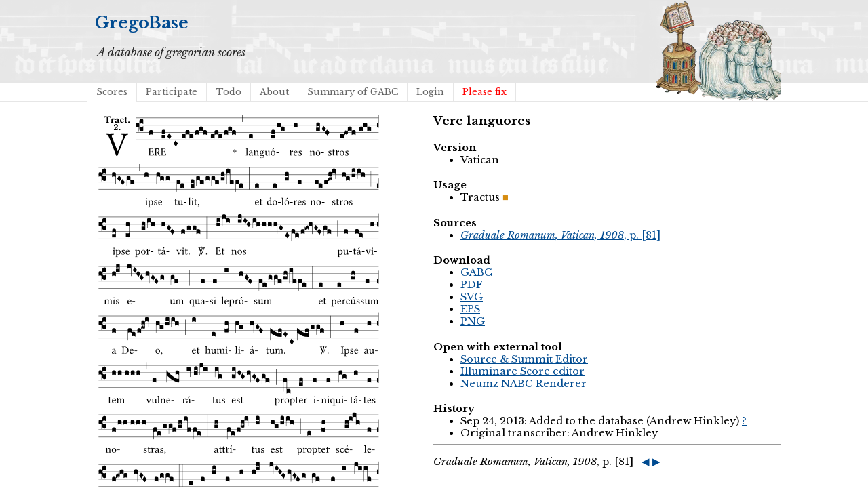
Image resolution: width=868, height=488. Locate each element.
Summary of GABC (353, 92)
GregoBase (142, 23)
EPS (470, 309)
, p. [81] (560, 235)
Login (430, 92)
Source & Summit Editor (524, 359)
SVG (472, 297)
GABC (476, 272)
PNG (473, 321)
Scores (112, 92)
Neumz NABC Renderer (524, 384)
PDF (472, 285)
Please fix (485, 92)
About (274, 92)
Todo (229, 92)
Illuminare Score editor (522, 371)
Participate (172, 92)
